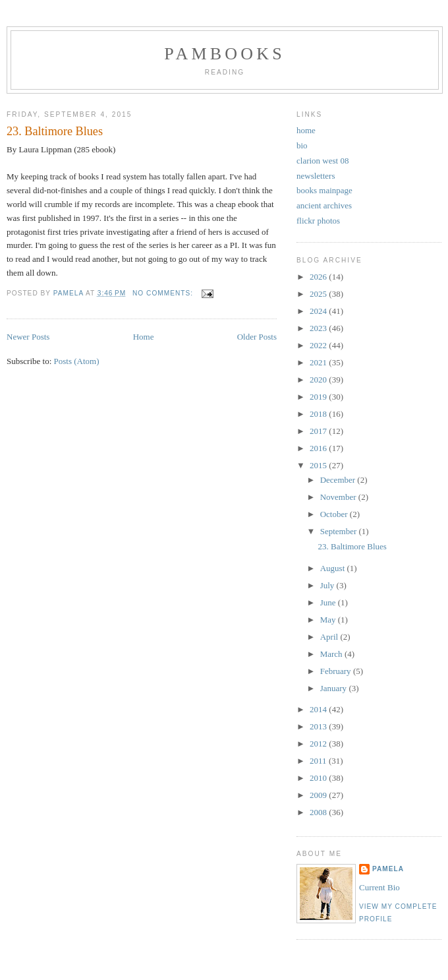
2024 (319, 311)
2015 (319, 465)
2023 (319, 328)
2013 (319, 726)
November (339, 497)
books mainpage (324, 190)
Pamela (388, 869)
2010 (319, 778)
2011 (319, 761)
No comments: (164, 293)
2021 (319, 362)
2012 (319, 744)
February (337, 671)
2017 (319, 431)
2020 (319, 380)
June (329, 602)
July (328, 585)
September (340, 531)
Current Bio (379, 887)
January (335, 688)
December (339, 480)
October (335, 514)
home (306, 130)
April (330, 637)
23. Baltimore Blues (55, 131)
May (329, 620)
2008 (319, 812)
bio (302, 145)
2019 (319, 397)
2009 (319, 795)
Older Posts (257, 337)
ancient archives (324, 205)
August (334, 568)
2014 (319, 709)
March (332, 654)
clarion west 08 (322, 161)
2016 (319, 448)
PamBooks (225, 54)
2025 (319, 294)
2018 (319, 414)
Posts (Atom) (77, 361)
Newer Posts (28, 337)
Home (144, 337)
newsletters (316, 176)
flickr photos (318, 221)
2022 (319, 345)
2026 (319, 277)
